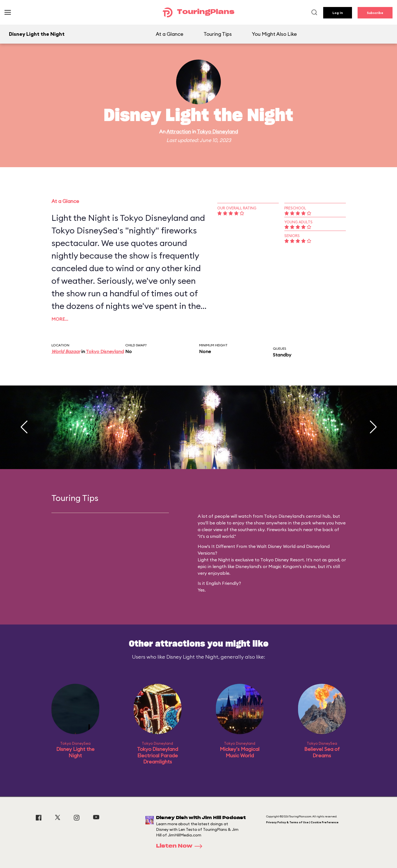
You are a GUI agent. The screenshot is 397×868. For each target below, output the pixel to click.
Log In (338, 13)
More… (60, 319)
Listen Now (181, 846)
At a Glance (170, 34)
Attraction (179, 132)
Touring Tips (218, 34)
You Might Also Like (274, 34)
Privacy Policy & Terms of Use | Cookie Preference (302, 822)
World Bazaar (66, 351)
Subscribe (375, 13)
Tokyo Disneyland (217, 132)
